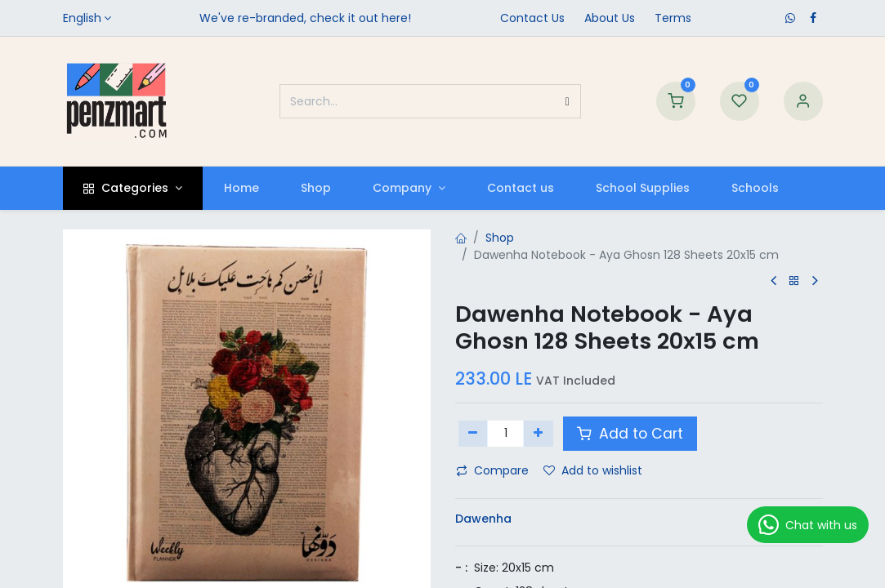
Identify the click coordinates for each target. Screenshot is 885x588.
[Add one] (538, 434)
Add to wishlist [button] (593, 470)
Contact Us (532, 18)
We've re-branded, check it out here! (305, 18)
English (82, 18)
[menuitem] (241, 188)
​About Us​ (610, 18)
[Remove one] (474, 434)
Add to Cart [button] (630, 434)
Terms (673, 18)
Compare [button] (492, 470)
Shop (500, 238)
